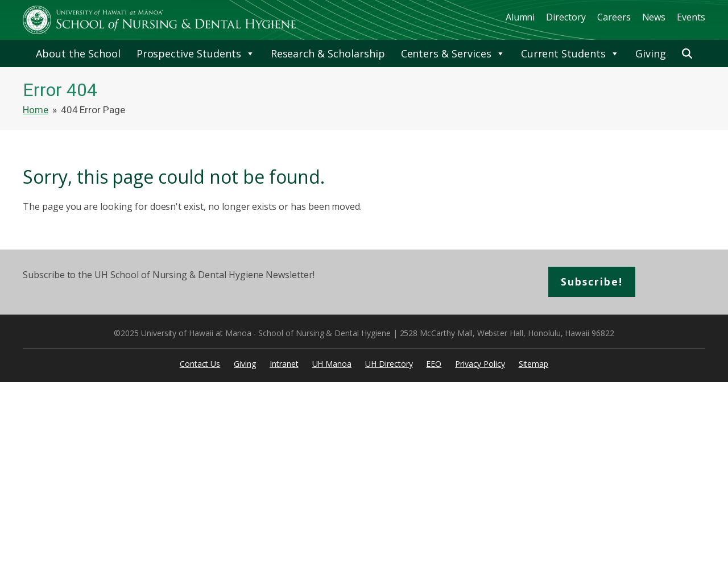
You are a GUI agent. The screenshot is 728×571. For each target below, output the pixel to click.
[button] (687, 53)
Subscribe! (593, 282)
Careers (614, 17)
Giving (651, 53)
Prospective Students (196, 53)
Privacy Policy (480, 364)
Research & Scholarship (328, 53)
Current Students (570, 53)
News (654, 17)
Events (691, 17)
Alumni (520, 17)
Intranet (284, 364)
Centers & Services (453, 53)
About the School (78, 53)
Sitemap (534, 364)
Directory (566, 17)
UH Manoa (332, 364)
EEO (434, 364)
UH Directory (389, 364)
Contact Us (200, 364)
